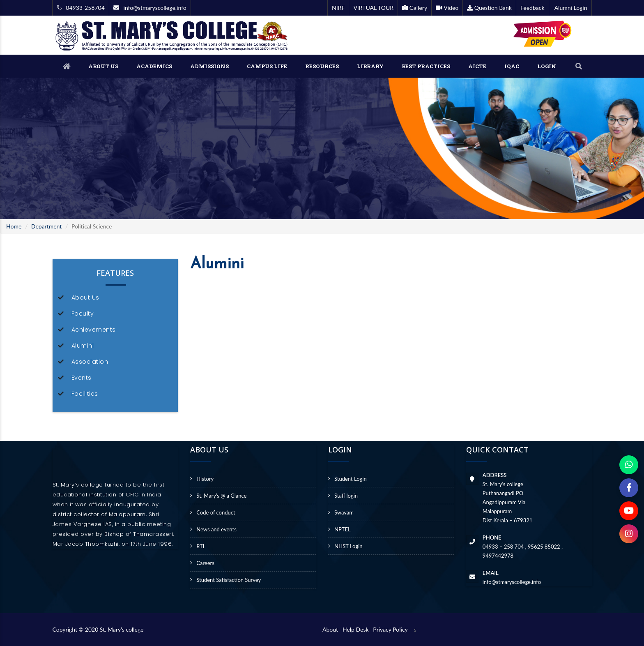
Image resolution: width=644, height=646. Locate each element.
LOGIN (547, 66)
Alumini (83, 346)
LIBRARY (370, 66)
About (332, 629)
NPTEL (343, 529)
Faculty (83, 314)
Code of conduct (216, 512)
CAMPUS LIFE (267, 66)
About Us (85, 298)
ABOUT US (103, 66)
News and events (216, 529)
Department (47, 226)
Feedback (532, 8)
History (205, 479)
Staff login (346, 496)
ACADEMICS (154, 66)
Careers (205, 563)
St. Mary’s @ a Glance (221, 496)
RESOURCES (322, 66)
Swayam (344, 512)
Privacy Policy (390, 629)
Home (14, 226)
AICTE (477, 66)
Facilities (85, 394)
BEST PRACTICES (426, 66)
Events (82, 378)
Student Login (351, 479)
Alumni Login (570, 8)
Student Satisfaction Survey (229, 580)
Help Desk (357, 629)
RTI (200, 546)
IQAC (512, 66)
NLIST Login (348, 546)
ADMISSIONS (209, 66)
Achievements (94, 330)
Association (90, 362)
